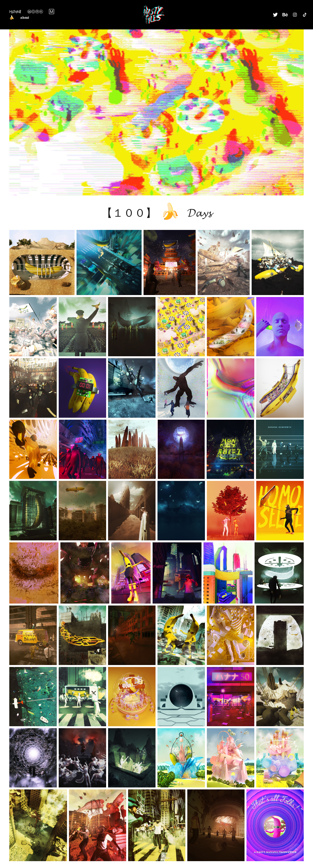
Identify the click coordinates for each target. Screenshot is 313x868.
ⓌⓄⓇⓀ (35, 12)
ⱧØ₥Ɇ (15, 12)
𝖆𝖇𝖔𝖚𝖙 (25, 18)
